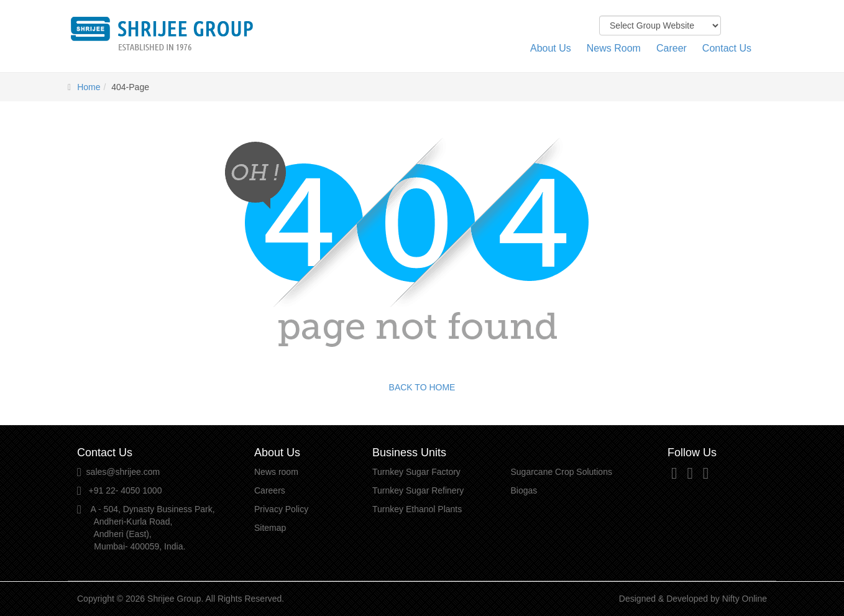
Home (89, 87)
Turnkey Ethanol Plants (417, 509)
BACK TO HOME (422, 387)
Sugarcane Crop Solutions (562, 472)
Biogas (524, 490)
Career (672, 48)
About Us (551, 48)
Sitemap (270, 528)
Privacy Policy (281, 509)
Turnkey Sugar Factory (416, 472)
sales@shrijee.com (123, 472)
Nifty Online (745, 599)
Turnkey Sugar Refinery (418, 490)
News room (276, 472)
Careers (270, 490)
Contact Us (727, 48)
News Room (614, 48)
